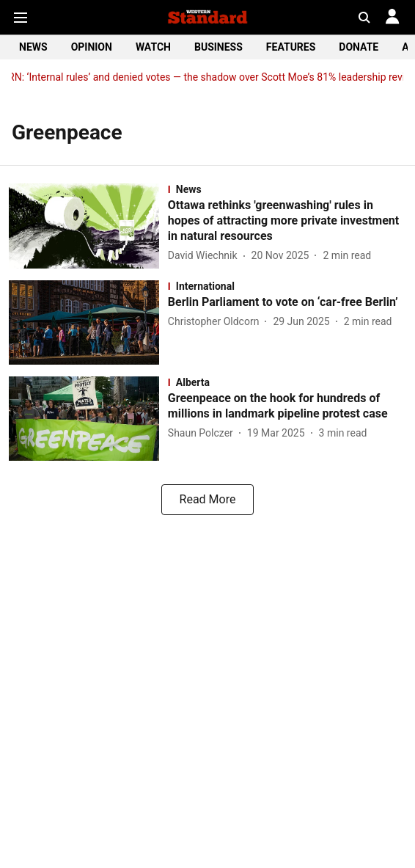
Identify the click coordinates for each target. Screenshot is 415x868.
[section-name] (287, 189)
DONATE (359, 47)
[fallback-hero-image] (88, 226)
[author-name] (206, 256)
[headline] (287, 221)
